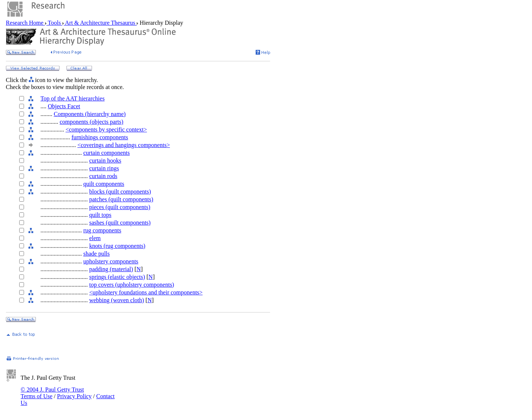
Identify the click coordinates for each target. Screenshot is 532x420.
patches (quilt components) (121, 199)
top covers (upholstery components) (132, 285)
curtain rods (103, 176)
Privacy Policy (74, 396)
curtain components (106, 153)
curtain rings (104, 168)
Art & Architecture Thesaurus (100, 23)
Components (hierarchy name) (90, 114)
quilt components (104, 184)
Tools (54, 23)
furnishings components (100, 137)
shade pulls (96, 254)
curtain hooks (105, 161)
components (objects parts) (91, 122)
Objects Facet (64, 106)
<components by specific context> (106, 129)
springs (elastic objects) (117, 277)
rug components (102, 230)
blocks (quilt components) (120, 192)
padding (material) (111, 269)
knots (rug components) (117, 246)
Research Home (25, 23)
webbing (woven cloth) (116, 300)
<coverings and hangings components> (123, 145)
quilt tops (100, 215)
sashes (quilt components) (120, 223)
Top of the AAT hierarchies (72, 98)
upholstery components (111, 261)
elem (95, 238)
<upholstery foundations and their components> (146, 292)
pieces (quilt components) (120, 207)
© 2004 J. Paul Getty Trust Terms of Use (52, 393)
